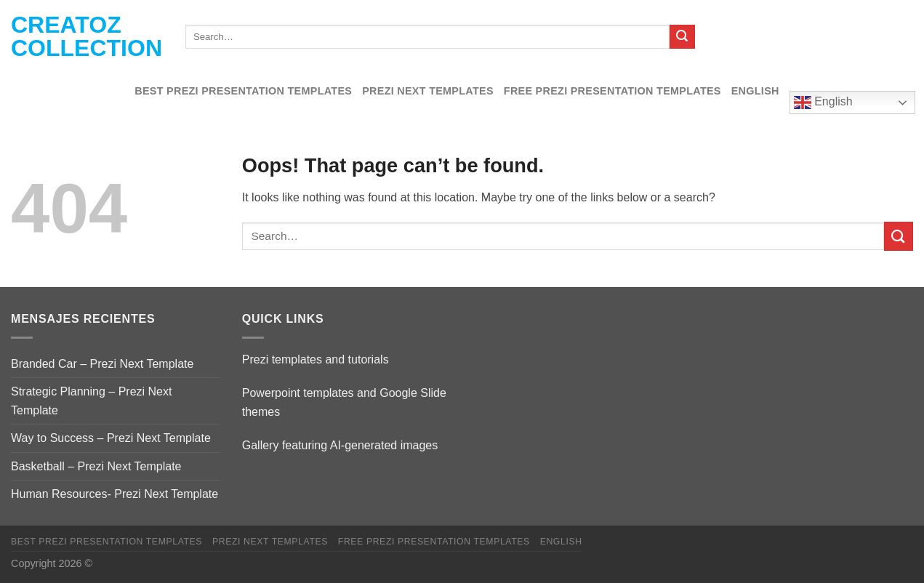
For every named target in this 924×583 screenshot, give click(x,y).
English (755, 91)
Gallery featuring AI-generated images (340, 445)
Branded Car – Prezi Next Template (102, 364)
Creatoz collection (87, 36)
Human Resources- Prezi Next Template (115, 494)
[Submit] (682, 37)
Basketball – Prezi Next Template (96, 466)
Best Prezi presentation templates (243, 91)
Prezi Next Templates (428, 91)
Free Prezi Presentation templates (612, 91)
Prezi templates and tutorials (316, 359)
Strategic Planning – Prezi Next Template (91, 401)
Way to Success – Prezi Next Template (111, 438)
